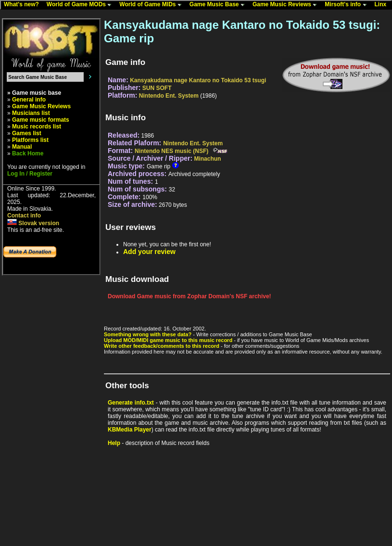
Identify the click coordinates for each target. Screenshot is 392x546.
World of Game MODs (81, 5)
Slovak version (33, 223)
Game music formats (41, 120)
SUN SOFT (157, 88)
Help (114, 443)
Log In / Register (30, 174)
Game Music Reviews (287, 5)
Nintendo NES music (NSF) (171, 151)
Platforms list (30, 140)
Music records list (37, 127)
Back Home (28, 153)
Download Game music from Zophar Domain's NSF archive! (190, 296)
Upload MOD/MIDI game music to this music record (168, 340)
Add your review (149, 252)
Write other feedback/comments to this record (162, 346)
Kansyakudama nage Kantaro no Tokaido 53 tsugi (198, 80)
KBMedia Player (130, 430)
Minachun (207, 159)
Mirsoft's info (348, 5)
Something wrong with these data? (148, 334)
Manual (22, 147)
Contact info (24, 216)
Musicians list (31, 113)
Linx (383, 5)
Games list (27, 133)
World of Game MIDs (152, 5)
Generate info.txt (131, 403)
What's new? (24, 5)
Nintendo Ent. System (169, 96)
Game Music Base (219, 5)
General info (29, 100)
